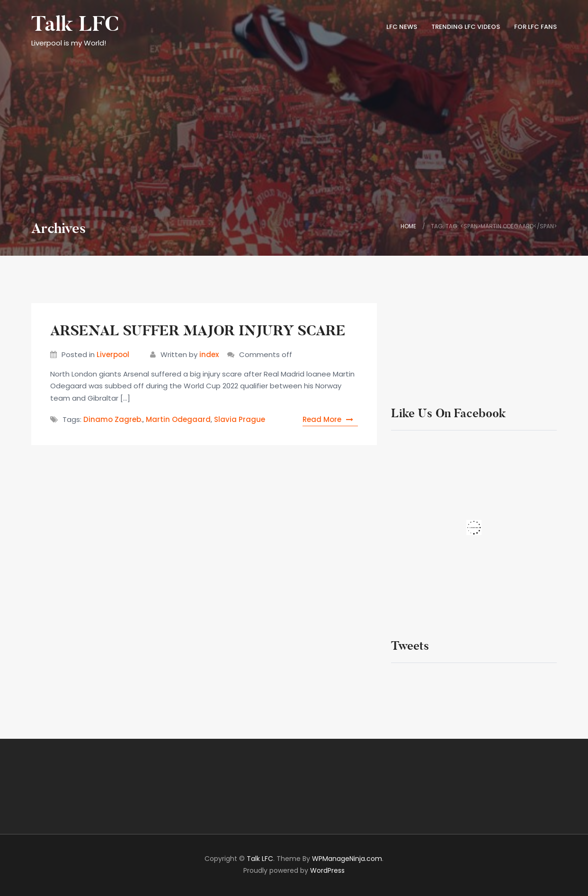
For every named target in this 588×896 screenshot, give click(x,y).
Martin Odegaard (178, 419)
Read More (330, 419)
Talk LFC (75, 24)
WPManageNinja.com (347, 859)
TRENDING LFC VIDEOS (466, 27)
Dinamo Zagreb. (113, 419)
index (209, 354)
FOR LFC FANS (535, 27)
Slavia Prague (240, 419)
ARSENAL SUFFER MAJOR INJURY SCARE (198, 331)
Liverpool (113, 354)
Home (408, 226)
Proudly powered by (294, 870)
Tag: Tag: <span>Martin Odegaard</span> (494, 226)
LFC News (402, 27)
